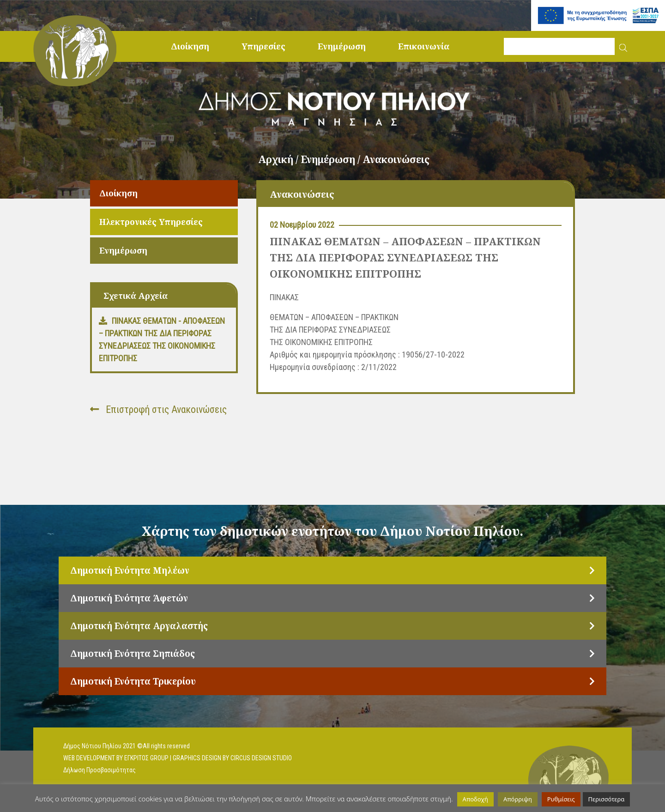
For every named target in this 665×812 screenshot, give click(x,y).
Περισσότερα (607, 799)
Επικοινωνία (424, 46)
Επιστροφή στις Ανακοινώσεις (158, 409)
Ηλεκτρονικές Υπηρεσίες (151, 222)
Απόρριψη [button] (518, 799)
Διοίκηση (190, 46)
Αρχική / (279, 159)
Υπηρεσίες (263, 46)
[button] (623, 46)
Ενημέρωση (342, 46)
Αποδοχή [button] (475, 799)
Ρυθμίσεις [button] (561, 799)
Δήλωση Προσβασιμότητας (100, 770)
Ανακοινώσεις (396, 159)
